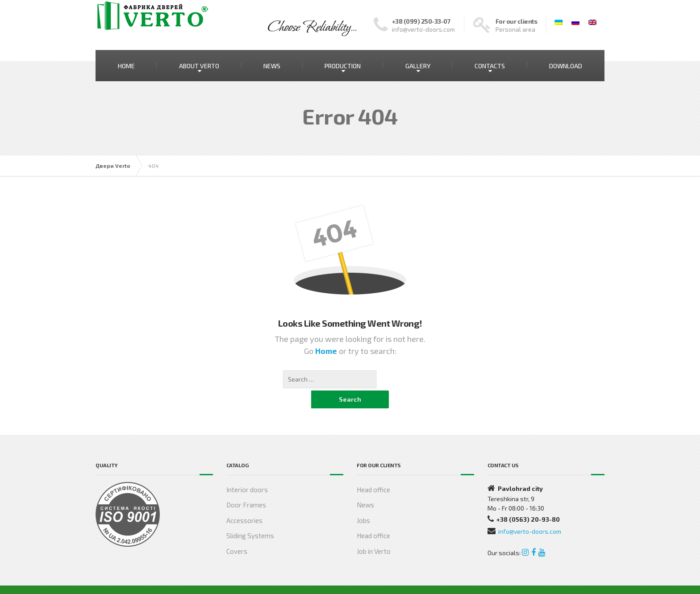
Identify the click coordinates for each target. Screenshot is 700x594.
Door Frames (246, 487)
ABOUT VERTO (199, 66)
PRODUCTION (343, 66)
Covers (237, 533)
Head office (373, 472)
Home (327, 351)
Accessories (244, 503)
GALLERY (418, 66)
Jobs (363, 503)
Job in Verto (374, 533)
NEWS (272, 66)
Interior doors (247, 472)
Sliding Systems (250, 518)
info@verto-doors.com (530, 513)
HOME (126, 66)
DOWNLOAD (566, 66)
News (365, 487)
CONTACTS (490, 66)
